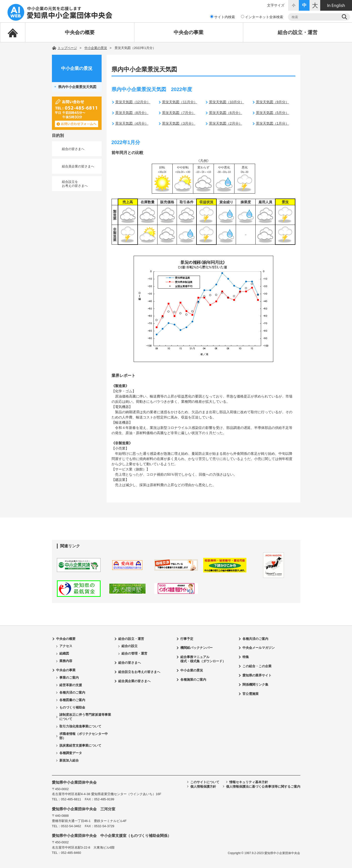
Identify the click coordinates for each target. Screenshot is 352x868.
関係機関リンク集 (255, 685)
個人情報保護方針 (203, 787)
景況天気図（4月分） (132, 123)
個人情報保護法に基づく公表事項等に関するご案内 (263, 787)
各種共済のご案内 (72, 692)
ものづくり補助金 (72, 707)
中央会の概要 (80, 32)
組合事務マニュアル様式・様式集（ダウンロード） (203, 659)
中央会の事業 (189, 32)
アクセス (66, 646)
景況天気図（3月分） (179, 123)
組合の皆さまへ (73, 149)
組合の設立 (130, 646)
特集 (246, 657)
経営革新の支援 (71, 685)
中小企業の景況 (96, 48)
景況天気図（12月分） (133, 102)
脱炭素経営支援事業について (80, 745)
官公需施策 (251, 694)
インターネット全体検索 (262, 17)
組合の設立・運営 (298, 32)
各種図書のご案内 (72, 700)
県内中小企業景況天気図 (77, 87)
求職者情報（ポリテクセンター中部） (84, 736)
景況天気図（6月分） (226, 113)
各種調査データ (71, 753)
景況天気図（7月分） (179, 113)
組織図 (64, 653)
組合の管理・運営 (134, 653)
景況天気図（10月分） (227, 102)
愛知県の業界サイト (257, 675)
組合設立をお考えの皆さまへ (75, 184)
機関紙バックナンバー (196, 648)
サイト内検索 (223, 17)
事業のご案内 (69, 678)
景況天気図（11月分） (180, 102)
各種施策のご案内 (193, 680)
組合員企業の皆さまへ (78, 166)
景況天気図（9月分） (273, 102)
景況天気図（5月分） (273, 113)
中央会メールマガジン (259, 648)
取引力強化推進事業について (80, 726)
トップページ (67, 48)
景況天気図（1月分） (273, 123)
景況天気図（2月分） (226, 123)
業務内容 (66, 661)
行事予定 (187, 639)
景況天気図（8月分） (132, 113)
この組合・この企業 (257, 666)
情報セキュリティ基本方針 (249, 782)
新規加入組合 (69, 760)
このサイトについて (205, 782)
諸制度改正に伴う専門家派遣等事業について (85, 717)
